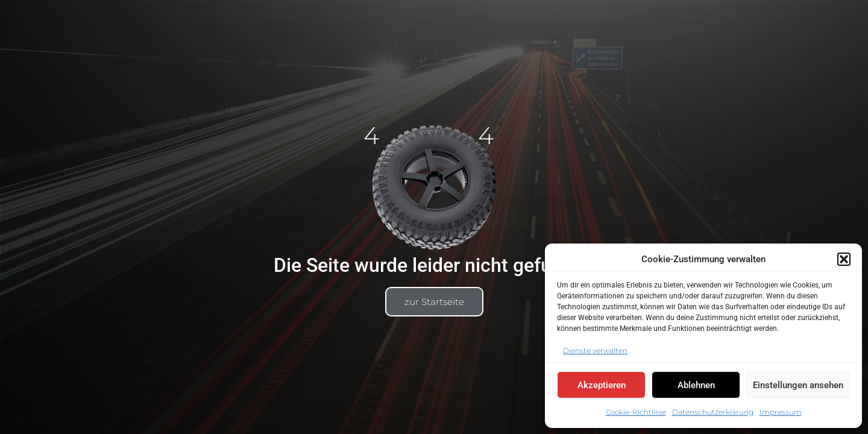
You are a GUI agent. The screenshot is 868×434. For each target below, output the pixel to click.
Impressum (781, 412)
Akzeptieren (602, 385)
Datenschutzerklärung (713, 412)
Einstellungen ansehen (798, 385)
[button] (844, 259)
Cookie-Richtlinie (636, 412)
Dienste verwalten (595, 351)
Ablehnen (696, 385)
